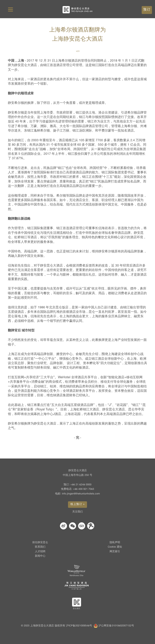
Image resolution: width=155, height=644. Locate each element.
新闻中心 (40, 556)
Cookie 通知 (115, 547)
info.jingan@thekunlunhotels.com (81, 494)
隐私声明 (115, 543)
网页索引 (115, 552)
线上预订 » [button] (77, 504)
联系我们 (40, 547)
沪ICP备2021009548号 (79, 626)
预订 (147, 10)
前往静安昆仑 (40, 543)
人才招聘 (40, 552)
